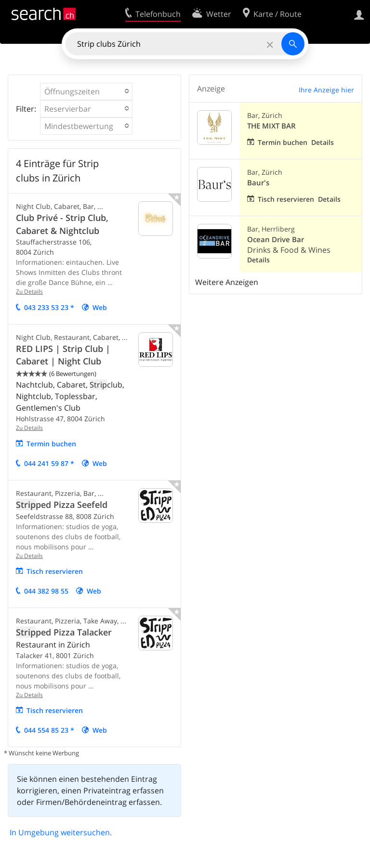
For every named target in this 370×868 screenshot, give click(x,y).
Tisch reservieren (55, 571)
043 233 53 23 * (49, 307)
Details (323, 142)
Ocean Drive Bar (276, 240)
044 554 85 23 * (49, 730)
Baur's (258, 183)
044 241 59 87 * (49, 463)
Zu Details (29, 291)
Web (100, 307)
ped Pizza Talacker (64, 632)
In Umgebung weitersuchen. (61, 832)
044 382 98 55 (46, 591)
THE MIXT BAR (271, 126)
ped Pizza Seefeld (62, 505)
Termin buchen (51, 444)
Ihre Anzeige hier (326, 90)
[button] (86, 91)
